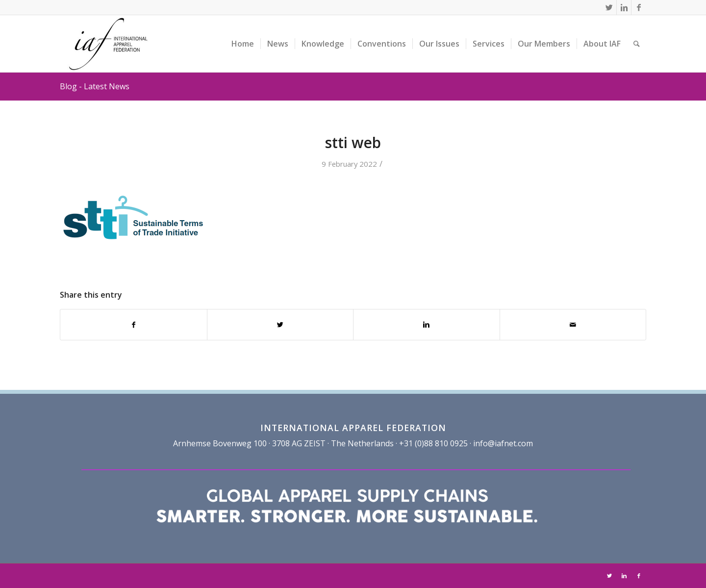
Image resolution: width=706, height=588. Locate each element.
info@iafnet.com (503, 443)
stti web (353, 142)
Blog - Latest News (95, 86)
